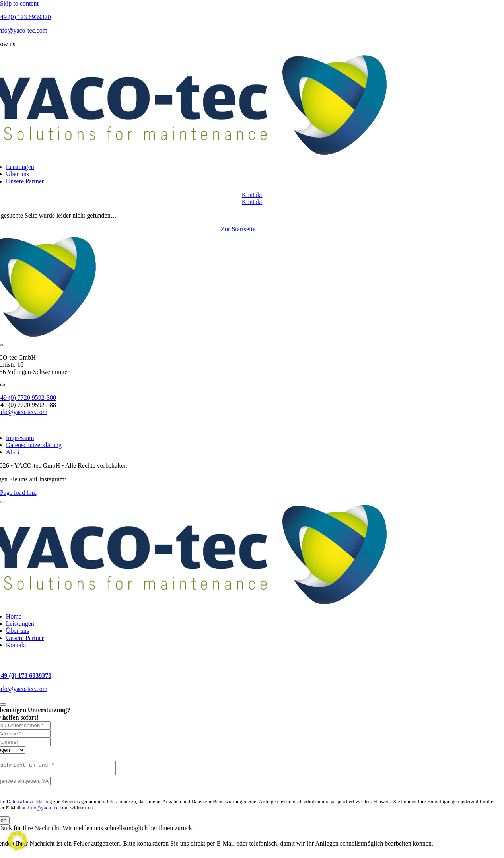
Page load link (18, 493)
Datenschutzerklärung (29, 804)
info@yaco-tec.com (48, 810)
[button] (18, 840)
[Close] (3, 502)
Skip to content (19, 3)
